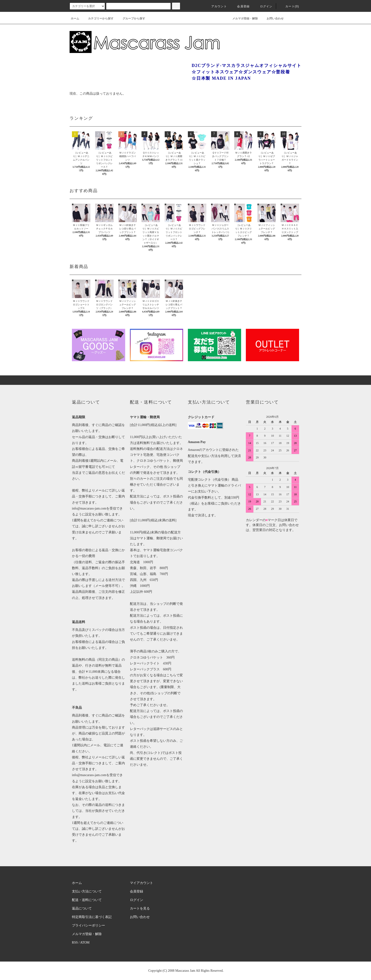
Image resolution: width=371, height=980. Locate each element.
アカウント (216, 6)
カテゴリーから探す (98, 18)
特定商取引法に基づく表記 (92, 917)
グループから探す (131, 18)
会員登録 (241, 6)
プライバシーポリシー (88, 925)
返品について (82, 908)
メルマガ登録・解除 (242, 18)
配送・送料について (87, 900)
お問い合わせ (272, 18)
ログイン (263, 6)
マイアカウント (141, 883)
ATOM (85, 943)
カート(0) (289, 6)
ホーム (75, 18)
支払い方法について (87, 891)
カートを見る (140, 908)
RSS (75, 943)
